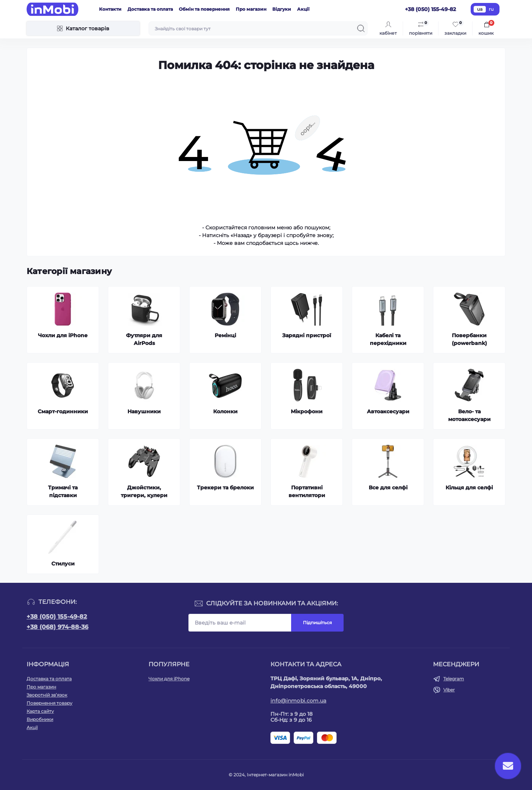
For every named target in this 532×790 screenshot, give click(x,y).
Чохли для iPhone (169, 679)
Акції (303, 9)
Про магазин (251, 9)
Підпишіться (317, 623)
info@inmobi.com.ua (298, 701)
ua (480, 9)
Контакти (110, 9)
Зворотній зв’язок (47, 695)
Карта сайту (40, 711)
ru (491, 9)
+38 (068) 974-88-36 (57, 627)
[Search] (361, 28)
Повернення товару (50, 703)
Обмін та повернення (204, 9)
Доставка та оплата (150, 9)
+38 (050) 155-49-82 (57, 617)
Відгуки (282, 9)
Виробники (40, 719)
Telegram (454, 679)
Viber (449, 690)
